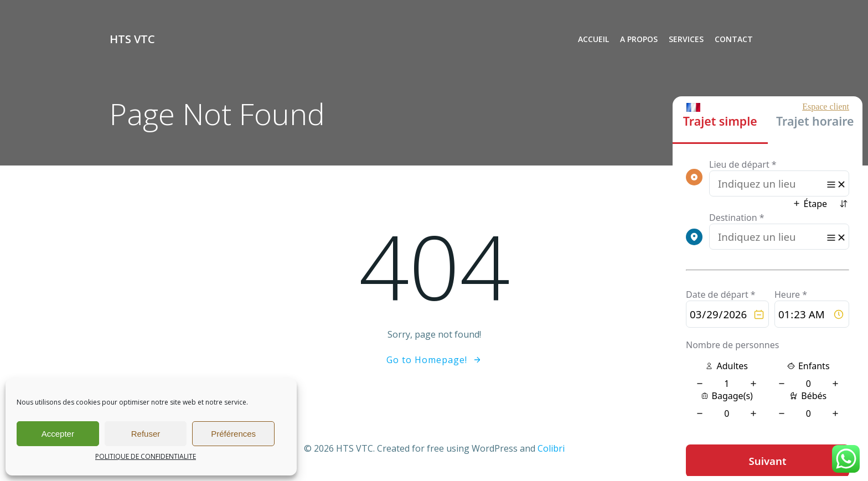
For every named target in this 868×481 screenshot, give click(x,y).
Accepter (58, 434)
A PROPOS (639, 39)
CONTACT (734, 39)
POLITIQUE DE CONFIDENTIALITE (146, 456)
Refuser (146, 434)
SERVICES (686, 39)
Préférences (233, 434)
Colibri (551, 448)
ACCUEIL (593, 39)
